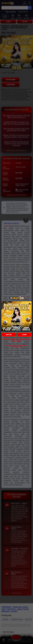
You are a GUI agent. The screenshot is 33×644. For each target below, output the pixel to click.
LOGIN (24, 335)
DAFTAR (9, 335)
